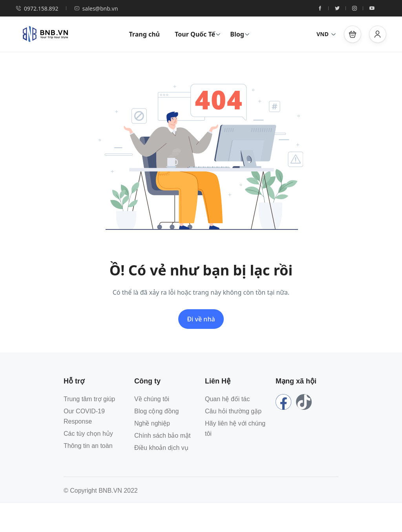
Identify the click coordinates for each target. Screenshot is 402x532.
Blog (240, 34)
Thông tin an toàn (88, 446)
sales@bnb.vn (96, 8)
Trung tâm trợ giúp (89, 399)
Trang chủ (144, 34)
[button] (353, 34)
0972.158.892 (37, 8)
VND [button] (326, 34)
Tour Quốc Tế (198, 34)
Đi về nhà (201, 319)
